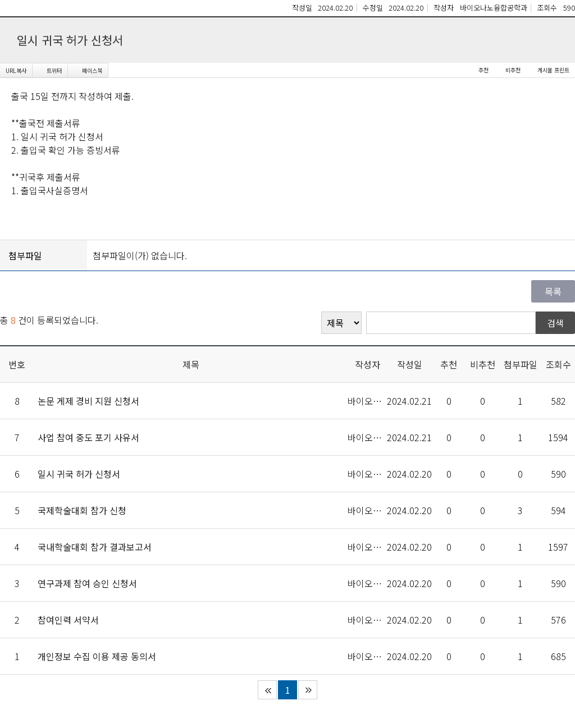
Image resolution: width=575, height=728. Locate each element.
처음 (267, 690)
